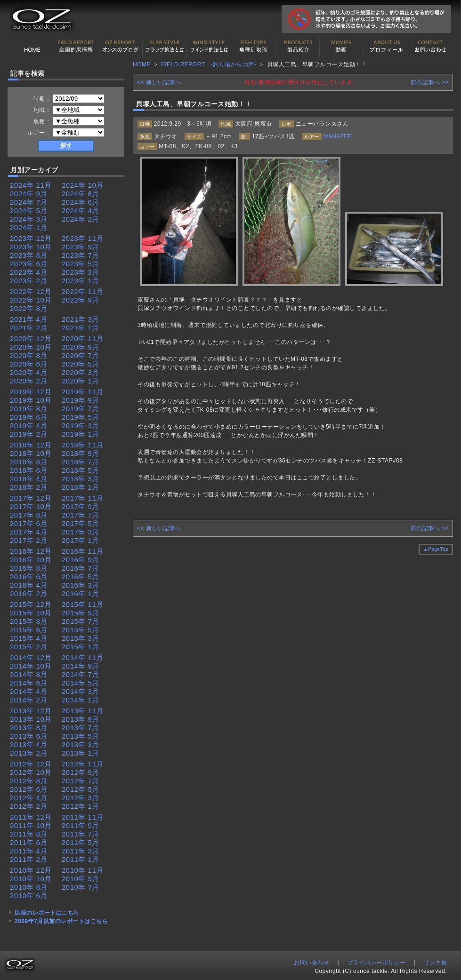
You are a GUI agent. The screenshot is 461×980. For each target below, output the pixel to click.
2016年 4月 (29, 585)
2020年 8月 (29, 355)
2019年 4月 (29, 426)
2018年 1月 (81, 487)
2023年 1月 (81, 281)
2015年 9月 (81, 613)
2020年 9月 (81, 347)
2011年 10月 (31, 825)
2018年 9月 (81, 453)
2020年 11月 (83, 339)
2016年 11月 (83, 551)
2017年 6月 (29, 523)
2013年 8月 (29, 728)
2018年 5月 (81, 470)
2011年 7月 (81, 834)
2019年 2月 (29, 434)
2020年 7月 (81, 355)
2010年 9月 (81, 879)
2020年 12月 (31, 339)
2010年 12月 (31, 870)
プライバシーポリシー (376, 963)
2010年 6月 (29, 896)
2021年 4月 (29, 319)
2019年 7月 (81, 409)
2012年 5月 (81, 789)
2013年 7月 (81, 728)
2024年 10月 (83, 185)
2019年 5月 (81, 417)
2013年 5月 (81, 736)
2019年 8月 (29, 409)
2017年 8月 (29, 515)
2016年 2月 (29, 594)
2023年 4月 (29, 272)
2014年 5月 (81, 683)
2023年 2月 (29, 281)
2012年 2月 (29, 806)
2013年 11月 (83, 711)
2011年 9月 (81, 825)
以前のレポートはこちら (47, 913)
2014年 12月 (31, 657)
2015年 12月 (31, 604)
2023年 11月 (83, 238)
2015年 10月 (31, 613)
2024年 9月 (29, 194)
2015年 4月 (29, 638)
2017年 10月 (31, 506)
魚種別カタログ (253, 47)
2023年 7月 (81, 255)
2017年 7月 (81, 515)
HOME (32, 47)
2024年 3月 (29, 219)
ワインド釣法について (209, 47)
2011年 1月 (81, 859)
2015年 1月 (81, 647)
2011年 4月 (29, 851)
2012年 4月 (29, 798)
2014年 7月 (81, 674)
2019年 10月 (31, 400)
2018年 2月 (29, 487)
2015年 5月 (81, 630)
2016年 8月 (29, 568)
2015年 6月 (29, 630)
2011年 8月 (29, 834)
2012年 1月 (81, 806)
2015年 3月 (81, 638)
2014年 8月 (29, 674)
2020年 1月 (81, 381)
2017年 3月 (81, 532)
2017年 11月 (83, 498)
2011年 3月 (81, 851)
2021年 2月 (29, 328)
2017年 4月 (29, 532)
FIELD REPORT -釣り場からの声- (209, 64)
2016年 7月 (81, 568)
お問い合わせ (430, 47)
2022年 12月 (31, 291)
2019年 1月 (81, 434)
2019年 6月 (29, 417)
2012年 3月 (81, 798)
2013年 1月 (81, 753)
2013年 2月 (29, 753)
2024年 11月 (31, 185)
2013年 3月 (81, 745)
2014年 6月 (29, 683)
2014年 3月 (81, 691)
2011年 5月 (81, 842)
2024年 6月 (81, 202)
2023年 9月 (81, 247)
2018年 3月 (81, 479)
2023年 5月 (81, 264)
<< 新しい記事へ (159, 82)
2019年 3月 (81, 426)
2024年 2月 (81, 219)
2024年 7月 (29, 202)
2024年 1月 (29, 227)
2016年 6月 (29, 577)
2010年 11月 (83, 870)
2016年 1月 (81, 594)
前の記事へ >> (430, 82)
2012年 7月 (81, 781)
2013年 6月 (29, 736)
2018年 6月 (29, 470)
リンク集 (435, 963)
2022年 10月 (31, 300)
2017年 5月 (81, 523)
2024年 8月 (81, 194)
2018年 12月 (31, 445)
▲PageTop (436, 549)
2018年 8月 (29, 462)
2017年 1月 (81, 540)
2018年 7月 (81, 462)
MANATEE (338, 136)
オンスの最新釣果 (121, 47)
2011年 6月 (29, 842)
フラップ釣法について (165, 47)
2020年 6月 (29, 364)
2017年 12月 (31, 498)
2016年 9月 (81, 560)
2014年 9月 (81, 666)
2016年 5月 (81, 577)
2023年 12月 (31, 238)
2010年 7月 (81, 887)
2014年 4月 (29, 691)
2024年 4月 (81, 211)
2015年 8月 (29, 621)
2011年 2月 (29, 859)
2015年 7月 (81, 621)
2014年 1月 (81, 700)
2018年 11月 (83, 445)
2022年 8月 (29, 308)
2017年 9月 (81, 506)
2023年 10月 (31, 247)
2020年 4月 (29, 372)
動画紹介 (342, 47)
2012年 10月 (31, 772)
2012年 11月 (83, 764)
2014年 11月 (83, 657)
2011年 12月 (31, 817)
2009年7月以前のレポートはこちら (61, 921)
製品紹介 (298, 47)
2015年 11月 (83, 604)
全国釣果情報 (76, 47)
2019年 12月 (31, 392)
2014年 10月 (31, 666)
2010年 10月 (31, 879)
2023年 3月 (81, 272)
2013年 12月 (31, 711)
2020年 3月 (81, 372)
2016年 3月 (81, 585)
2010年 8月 (29, 887)
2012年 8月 (29, 781)
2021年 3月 (81, 319)
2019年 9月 (81, 400)
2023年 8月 (29, 255)
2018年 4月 (29, 479)
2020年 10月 (31, 347)
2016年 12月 (31, 551)
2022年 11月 (83, 291)
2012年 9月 (81, 772)
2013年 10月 (31, 719)
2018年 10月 (31, 453)
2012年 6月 (29, 789)
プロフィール (386, 47)
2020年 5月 (81, 364)
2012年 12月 (31, 764)
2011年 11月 (83, 817)
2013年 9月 (81, 719)
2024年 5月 (29, 211)
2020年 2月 (29, 381)
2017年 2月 (29, 540)
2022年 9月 (81, 300)
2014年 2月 (29, 700)
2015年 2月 (29, 647)
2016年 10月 (31, 560)
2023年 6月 (29, 264)
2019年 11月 (83, 392)
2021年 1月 (81, 328)
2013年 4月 (29, 745)
